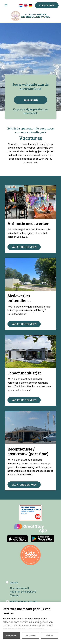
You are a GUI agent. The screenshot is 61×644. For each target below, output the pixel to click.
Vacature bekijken (24, 247)
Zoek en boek (31, 100)
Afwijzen (50, 635)
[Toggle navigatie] (6, 5)
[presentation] (3, 67)
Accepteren (11, 635)
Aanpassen (31, 635)
